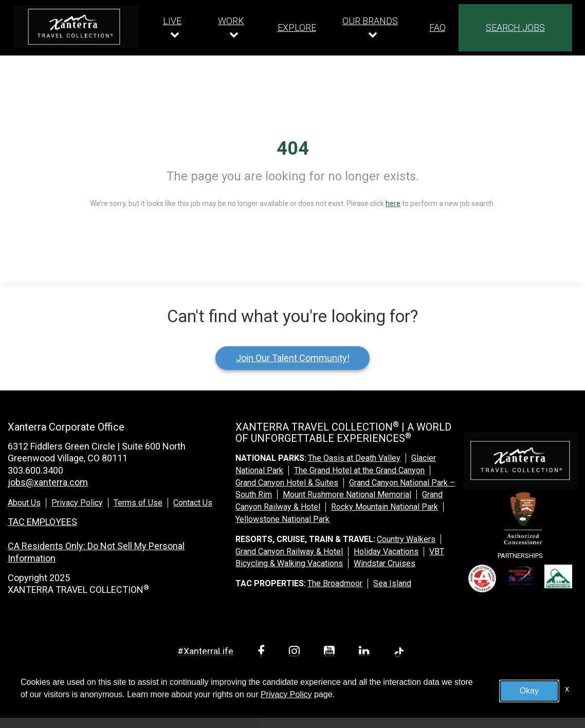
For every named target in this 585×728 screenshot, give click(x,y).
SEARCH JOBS (515, 27)
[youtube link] (331, 653)
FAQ (437, 27)
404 (293, 148)
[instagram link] (296, 653)
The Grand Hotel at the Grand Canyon (359, 470)
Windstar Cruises (385, 563)
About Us (24, 503)
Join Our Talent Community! (293, 358)
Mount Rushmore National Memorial (347, 494)
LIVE (172, 21)
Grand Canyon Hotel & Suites (287, 483)
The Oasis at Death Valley (354, 458)
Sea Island (392, 583)
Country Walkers (406, 539)
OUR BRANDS (370, 21)
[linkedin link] (366, 653)
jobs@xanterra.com (48, 482)
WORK (231, 21)
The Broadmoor (335, 583)
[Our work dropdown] (234, 27)
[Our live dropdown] (175, 27)
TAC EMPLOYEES (42, 522)
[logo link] (76, 27)
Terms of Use (138, 503)
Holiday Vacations (386, 552)
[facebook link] (263, 653)
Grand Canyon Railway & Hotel (289, 552)
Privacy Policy (77, 503)
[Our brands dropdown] (373, 27)
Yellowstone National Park (282, 519)
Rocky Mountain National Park (385, 507)
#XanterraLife (205, 651)
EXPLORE (297, 27)
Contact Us (193, 503)
